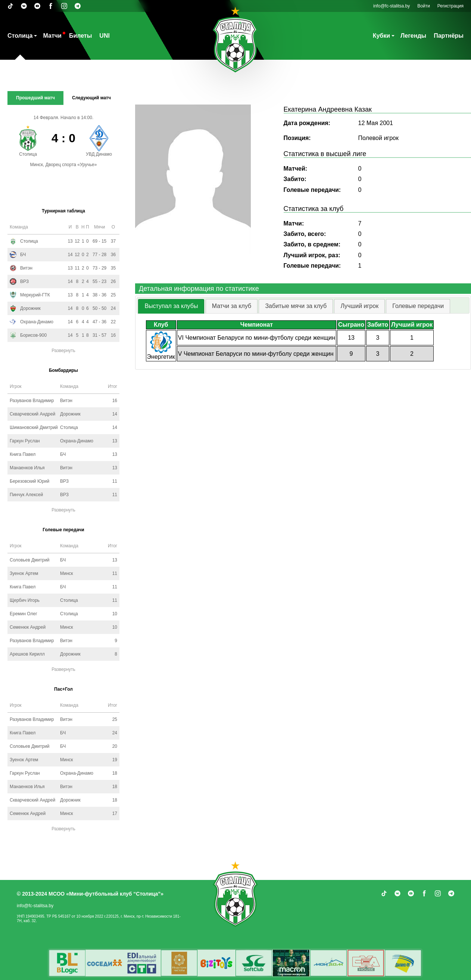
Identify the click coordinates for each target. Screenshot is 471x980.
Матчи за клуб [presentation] (232, 306)
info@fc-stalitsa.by (392, 6)
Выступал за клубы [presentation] (171, 306)
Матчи (52, 36)
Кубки (381, 36)
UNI (105, 36)
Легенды (413, 36)
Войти (424, 6)
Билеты (80, 36)
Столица (20, 36)
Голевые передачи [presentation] (418, 306)
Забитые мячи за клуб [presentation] (296, 306)
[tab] (171, 306)
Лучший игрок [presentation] (359, 306)
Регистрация (450, 6)
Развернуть (63, 351)
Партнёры (449, 36)
